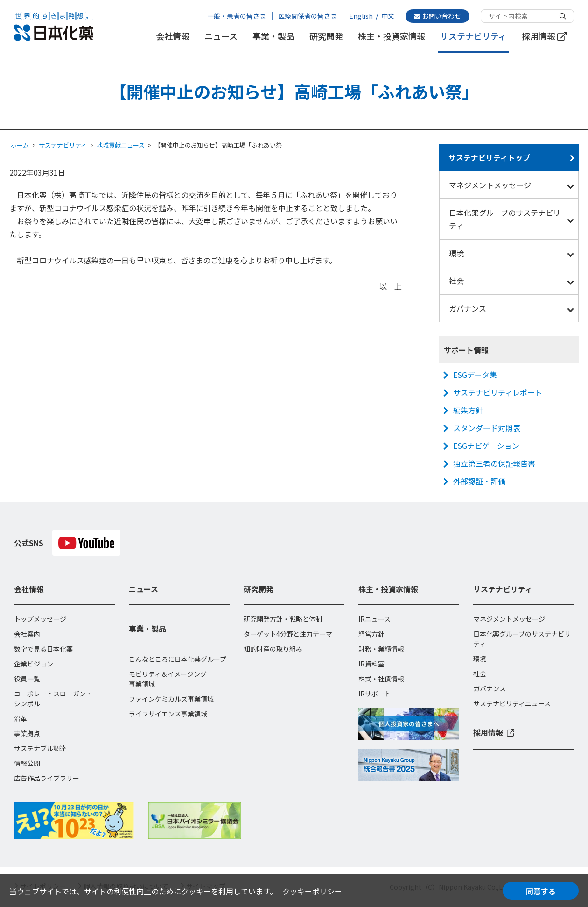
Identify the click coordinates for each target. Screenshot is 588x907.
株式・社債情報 (381, 679)
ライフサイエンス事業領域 (168, 714)
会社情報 (173, 36)
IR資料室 (371, 664)
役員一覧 (27, 679)
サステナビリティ (473, 36)
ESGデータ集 (475, 375)
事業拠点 (27, 733)
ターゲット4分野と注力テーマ (288, 634)
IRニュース (374, 619)
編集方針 (468, 410)
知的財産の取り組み (273, 649)
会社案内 (27, 634)
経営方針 (371, 634)
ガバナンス (468, 308)
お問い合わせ (437, 16)
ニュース (221, 36)
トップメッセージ (40, 619)
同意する (541, 891)
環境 (456, 253)
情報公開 (27, 763)
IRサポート (375, 694)
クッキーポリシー (312, 891)
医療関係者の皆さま (308, 16)
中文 (388, 16)
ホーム (20, 145)
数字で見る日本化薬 (43, 649)
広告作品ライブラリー (47, 778)
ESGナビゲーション (486, 446)
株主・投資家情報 (392, 36)
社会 (456, 281)
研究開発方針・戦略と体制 (283, 619)
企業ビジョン (34, 664)
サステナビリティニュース (512, 703)
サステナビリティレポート (498, 392)
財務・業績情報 (381, 649)
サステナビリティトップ (489, 157)
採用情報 (544, 36)
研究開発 (326, 36)
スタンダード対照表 (487, 428)
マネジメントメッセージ (490, 185)
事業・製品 (273, 36)
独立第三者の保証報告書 (494, 463)
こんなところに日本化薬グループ (178, 659)
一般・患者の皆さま (237, 16)
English (361, 16)
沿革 (21, 718)
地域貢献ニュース (121, 145)
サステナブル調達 (40, 748)
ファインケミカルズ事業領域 (171, 699)
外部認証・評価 (479, 481)
